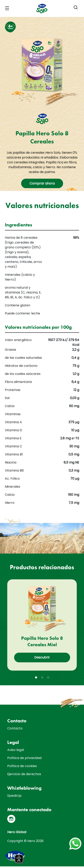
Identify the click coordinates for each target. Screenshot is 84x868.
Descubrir (42, 657)
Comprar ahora (42, 183)
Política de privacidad (24, 758)
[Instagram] (11, 819)
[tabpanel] (42, 625)
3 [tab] (48, 678)
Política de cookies (22, 766)
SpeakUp (14, 796)
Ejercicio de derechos (24, 774)
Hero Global (17, 832)
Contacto (15, 728)
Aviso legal (16, 750)
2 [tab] (42, 678)
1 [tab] (36, 678)
